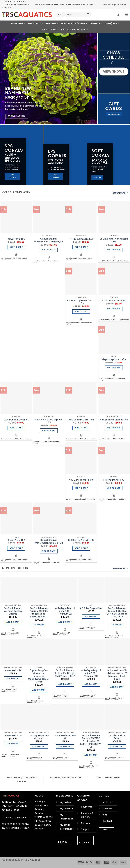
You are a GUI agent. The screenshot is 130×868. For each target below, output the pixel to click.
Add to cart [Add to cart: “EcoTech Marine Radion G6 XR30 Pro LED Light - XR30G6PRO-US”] (39, 625)
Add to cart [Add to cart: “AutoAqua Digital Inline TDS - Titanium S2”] (65, 622)
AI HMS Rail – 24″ (13, 670)
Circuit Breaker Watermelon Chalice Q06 (49, 240)
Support (86, 829)
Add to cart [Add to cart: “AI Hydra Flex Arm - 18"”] (65, 746)
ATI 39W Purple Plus (91, 608)
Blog (105, 815)
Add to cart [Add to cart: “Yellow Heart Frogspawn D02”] (49, 431)
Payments (87, 807)
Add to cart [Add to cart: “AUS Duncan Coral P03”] (81, 428)
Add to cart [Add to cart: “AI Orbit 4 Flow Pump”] (117, 746)
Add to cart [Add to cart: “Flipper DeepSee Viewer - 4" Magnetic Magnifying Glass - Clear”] (39, 690)
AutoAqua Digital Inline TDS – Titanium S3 (91, 673)
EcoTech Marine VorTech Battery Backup (13, 611)
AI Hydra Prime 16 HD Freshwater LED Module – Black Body (117, 675)
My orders (66, 802)
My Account (50, 30)
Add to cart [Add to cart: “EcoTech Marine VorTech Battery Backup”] (13, 622)
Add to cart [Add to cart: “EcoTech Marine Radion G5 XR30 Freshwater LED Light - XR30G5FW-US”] (91, 755)
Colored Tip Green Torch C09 (81, 302)
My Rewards (67, 809)
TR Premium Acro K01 (81, 239)
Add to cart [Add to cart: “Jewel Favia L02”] (16, 548)
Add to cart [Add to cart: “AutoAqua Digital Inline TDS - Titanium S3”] (91, 684)
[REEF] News (112, 23)
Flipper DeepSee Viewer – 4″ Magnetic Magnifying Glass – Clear (39, 676)
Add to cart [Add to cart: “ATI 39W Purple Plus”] (91, 616)
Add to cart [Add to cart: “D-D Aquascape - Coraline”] (39, 746)
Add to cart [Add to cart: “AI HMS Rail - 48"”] (13, 744)
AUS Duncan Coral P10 (114, 301)
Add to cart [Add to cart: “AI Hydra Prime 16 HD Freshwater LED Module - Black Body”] (117, 687)
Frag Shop (18, 23)
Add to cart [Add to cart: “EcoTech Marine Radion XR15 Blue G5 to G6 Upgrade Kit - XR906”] (117, 625)
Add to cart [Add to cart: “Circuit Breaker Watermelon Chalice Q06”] (49, 250)
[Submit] (88, 15)
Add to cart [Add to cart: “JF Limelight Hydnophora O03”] (114, 250)
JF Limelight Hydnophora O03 (114, 240)
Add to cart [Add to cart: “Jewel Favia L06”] (16, 247)
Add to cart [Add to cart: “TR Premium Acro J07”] (114, 488)
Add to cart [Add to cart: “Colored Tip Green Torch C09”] (81, 311)
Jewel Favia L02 (16, 540)
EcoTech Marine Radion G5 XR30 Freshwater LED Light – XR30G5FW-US (91, 741)
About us (108, 802)
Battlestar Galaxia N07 (81, 540)
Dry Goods (36, 23)
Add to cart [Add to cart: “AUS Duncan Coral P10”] (114, 309)
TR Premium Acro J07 (114, 480)
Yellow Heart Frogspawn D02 (49, 421)
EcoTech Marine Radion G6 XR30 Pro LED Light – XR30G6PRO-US (39, 612)
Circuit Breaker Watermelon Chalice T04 (49, 541)
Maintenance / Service (74, 23)
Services (107, 809)
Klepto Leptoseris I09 (114, 359)
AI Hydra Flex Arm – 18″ (65, 737)
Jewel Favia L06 (16, 239)
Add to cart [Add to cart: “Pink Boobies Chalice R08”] (114, 428)
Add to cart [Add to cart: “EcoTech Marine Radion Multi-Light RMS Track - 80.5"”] (65, 684)
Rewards (52, 23)
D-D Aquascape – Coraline (39, 737)
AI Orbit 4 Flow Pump (117, 737)
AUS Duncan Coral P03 (81, 420)
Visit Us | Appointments (75, 30)
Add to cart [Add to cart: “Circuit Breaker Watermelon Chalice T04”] (49, 551)
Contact (107, 821)
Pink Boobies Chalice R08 (114, 420)
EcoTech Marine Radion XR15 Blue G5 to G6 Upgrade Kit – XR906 (117, 612)
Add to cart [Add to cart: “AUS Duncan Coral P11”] (16, 428)
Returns (85, 823)
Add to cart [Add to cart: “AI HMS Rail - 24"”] (13, 679)
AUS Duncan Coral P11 (16, 420)
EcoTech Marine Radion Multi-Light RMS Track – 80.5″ (65, 673)
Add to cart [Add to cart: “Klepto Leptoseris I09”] (114, 368)
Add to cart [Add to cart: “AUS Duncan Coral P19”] (81, 488)
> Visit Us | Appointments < (114, 4)
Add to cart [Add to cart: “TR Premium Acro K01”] (81, 247)
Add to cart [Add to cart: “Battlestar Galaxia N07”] (81, 548)
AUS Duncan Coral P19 (81, 480)
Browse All (120, 193)
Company (96, 23)
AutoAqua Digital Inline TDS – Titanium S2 (65, 611)
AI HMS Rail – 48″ (13, 736)
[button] (118, 15)
